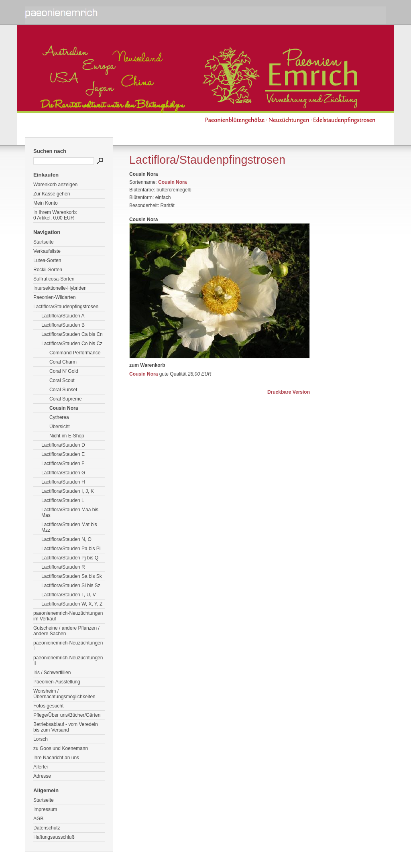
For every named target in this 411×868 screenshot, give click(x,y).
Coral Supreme (66, 399)
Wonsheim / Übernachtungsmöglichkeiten (64, 694)
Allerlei (41, 767)
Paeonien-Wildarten (54, 297)
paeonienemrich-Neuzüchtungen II (68, 661)
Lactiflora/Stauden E (63, 454)
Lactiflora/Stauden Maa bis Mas (70, 512)
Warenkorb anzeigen (55, 185)
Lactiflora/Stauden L (63, 500)
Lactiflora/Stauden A (63, 316)
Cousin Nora (64, 408)
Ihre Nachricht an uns (56, 758)
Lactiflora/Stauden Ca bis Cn (72, 334)
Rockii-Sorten (48, 270)
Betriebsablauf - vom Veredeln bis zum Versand (66, 727)
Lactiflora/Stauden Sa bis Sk (72, 576)
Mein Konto (46, 203)
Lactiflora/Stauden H (63, 482)
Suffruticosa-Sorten (54, 279)
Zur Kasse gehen (52, 194)
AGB (38, 819)
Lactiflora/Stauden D (63, 445)
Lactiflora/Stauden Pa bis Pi (71, 549)
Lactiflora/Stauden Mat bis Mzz (69, 527)
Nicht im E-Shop (67, 436)
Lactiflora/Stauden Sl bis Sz (71, 585)
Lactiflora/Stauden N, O (66, 539)
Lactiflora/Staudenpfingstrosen (66, 307)
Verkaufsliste (47, 251)
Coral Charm (63, 362)
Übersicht (60, 427)
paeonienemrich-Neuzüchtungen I (68, 646)
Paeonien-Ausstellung (57, 682)
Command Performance (75, 353)
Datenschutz (47, 828)
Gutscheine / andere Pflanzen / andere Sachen (66, 631)
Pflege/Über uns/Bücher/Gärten (67, 715)
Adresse (42, 776)
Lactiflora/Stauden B (63, 325)
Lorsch (41, 739)
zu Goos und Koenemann (61, 748)
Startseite (44, 242)
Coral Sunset (63, 390)
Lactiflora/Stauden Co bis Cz (72, 344)
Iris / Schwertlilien (52, 673)
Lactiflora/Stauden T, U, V (69, 595)
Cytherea (59, 417)
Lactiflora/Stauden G (63, 473)
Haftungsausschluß (54, 837)
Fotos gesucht (48, 706)
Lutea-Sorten (47, 260)
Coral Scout (62, 380)
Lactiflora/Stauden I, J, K (68, 491)
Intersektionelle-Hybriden (60, 288)
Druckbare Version (289, 392)
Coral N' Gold (64, 371)
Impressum (45, 809)
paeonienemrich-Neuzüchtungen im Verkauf (68, 616)
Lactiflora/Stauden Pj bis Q (70, 558)
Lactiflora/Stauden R (63, 567)
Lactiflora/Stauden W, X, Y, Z (72, 604)
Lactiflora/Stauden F (63, 463)
